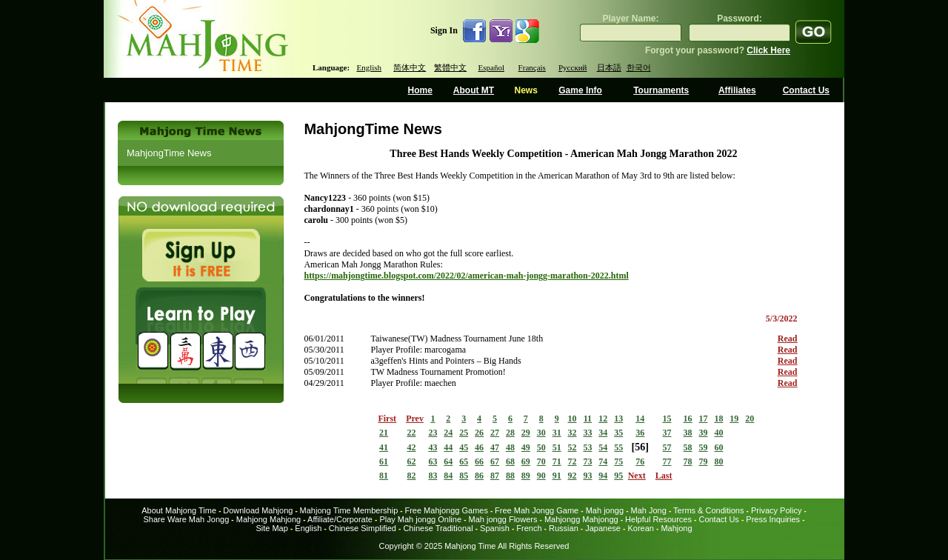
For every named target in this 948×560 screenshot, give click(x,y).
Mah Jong (649, 510)
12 (603, 419)
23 (433, 433)
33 (587, 433)
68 (510, 461)
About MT (474, 90)
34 (603, 433)
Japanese (603, 528)
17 (704, 419)
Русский (573, 67)
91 (557, 476)
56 (640, 447)
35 (618, 433)
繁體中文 (450, 67)
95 (618, 476)
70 (541, 461)
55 (618, 447)
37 (667, 433)
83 (433, 476)
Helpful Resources (658, 519)
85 (464, 476)
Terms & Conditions (708, 510)
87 (495, 476)
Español (491, 67)
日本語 (609, 67)
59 (704, 447)
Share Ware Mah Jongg (187, 519)
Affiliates (737, 90)
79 (704, 461)
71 (557, 461)
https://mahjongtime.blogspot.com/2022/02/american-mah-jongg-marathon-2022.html (466, 276)
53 (587, 447)
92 (573, 476)
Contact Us (806, 90)
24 (448, 433)
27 (495, 433)
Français (532, 67)
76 (640, 461)
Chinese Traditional (438, 528)
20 (750, 419)
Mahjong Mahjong (268, 519)
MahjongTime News (169, 153)
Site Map (271, 528)
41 (384, 447)
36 (640, 433)
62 (412, 461)
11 (588, 419)
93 (587, 476)
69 (526, 461)
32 (573, 433)
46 (479, 447)
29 (526, 433)
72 (573, 461)
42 (412, 447)
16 (688, 419)
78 (688, 461)
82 (412, 476)
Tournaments (661, 90)
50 (541, 447)
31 (557, 433)
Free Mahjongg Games (446, 510)
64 (448, 461)
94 (603, 476)
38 (688, 433)
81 (384, 476)
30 (541, 433)
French (529, 528)
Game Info (580, 90)
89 (526, 476)
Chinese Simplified (363, 528)
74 (603, 461)
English (369, 67)
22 (412, 433)
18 (718, 419)
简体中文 (410, 67)
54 (603, 447)
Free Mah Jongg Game (537, 510)
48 (510, 447)
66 (479, 461)
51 (557, 447)
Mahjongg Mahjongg (581, 519)
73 (587, 461)
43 (433, 447)
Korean (640, 528)
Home (420, 90)
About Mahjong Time (179, 510)
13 (618, 419)
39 (704, 433)
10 (573, 419)
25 (464, 433)
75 (618, 461)
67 (495, 461)
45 (464, 447)
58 (688, 447)
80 (718, 461)
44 (448, 447)
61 (384, 461)
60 (718, 447)
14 (640, 419)
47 (495, 447)
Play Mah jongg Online (420, 519)
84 (448, 476)
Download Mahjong (258, 510)
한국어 (639, 67)
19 (734, 419)
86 (479, 476)
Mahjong (676, 528)
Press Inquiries (773, 519)
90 (541, 476)
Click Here (768, 50)
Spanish (495, 528)
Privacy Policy (776, 510)
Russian (564, 528)
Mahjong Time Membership (349, 510)
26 (479, 433)
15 (667, 419)
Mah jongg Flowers (503, 519)
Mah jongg (605, 510)
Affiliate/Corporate (340, 519)
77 (667, 461)
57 (667, 447)
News (525, 90)
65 (464, 461)
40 (718, 433)
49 (526, 447)
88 (510, 476)
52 (573, 447)
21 (384, 433)
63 (433, 461)
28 (510, 433)
